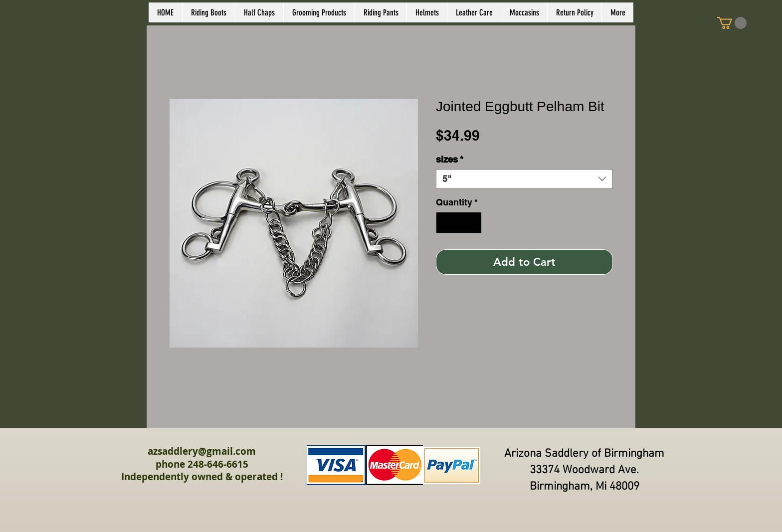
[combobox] (524, 179)
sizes (450, 159)
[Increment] (473, 223)
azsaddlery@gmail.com (202, 451)
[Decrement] (445, 223)
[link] (732, 23)
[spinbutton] (459, 223)
